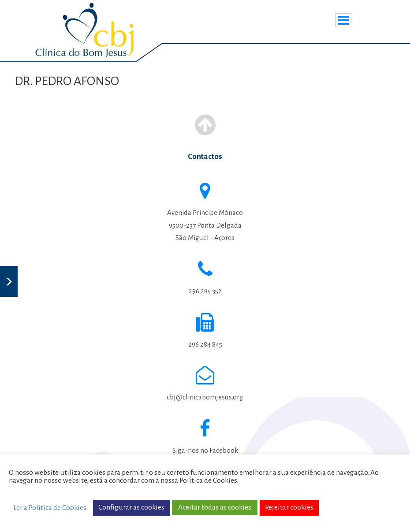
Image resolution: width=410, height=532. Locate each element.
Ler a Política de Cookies (50, 508)
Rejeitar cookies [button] (289, 507)
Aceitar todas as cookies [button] (215, 507)
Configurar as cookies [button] (131, 507)
